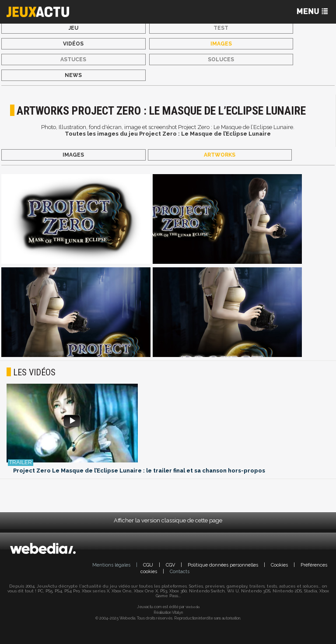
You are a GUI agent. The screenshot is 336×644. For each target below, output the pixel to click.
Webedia (192, 607)
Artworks (220, 155)
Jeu (73, 28)
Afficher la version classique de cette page (168, 520)
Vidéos (73, 44)
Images (221, 44)
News (73, 75)
